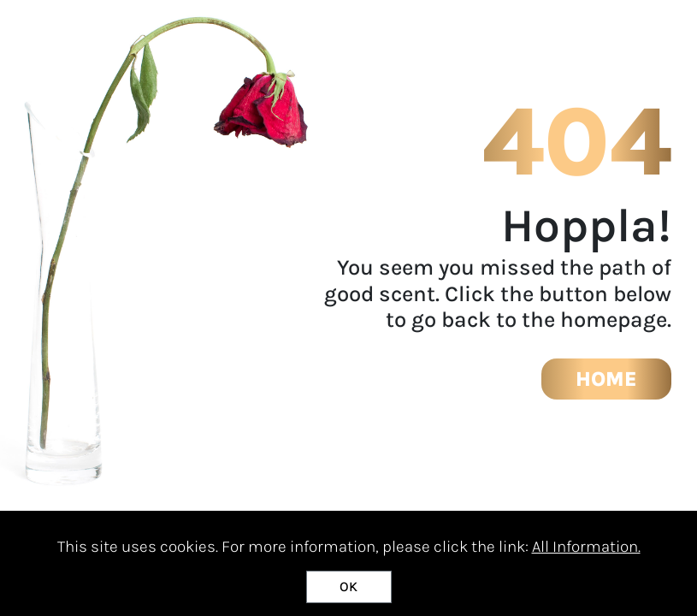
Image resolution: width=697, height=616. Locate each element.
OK (348, 586)
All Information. (586, 547)
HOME (606, 379)
